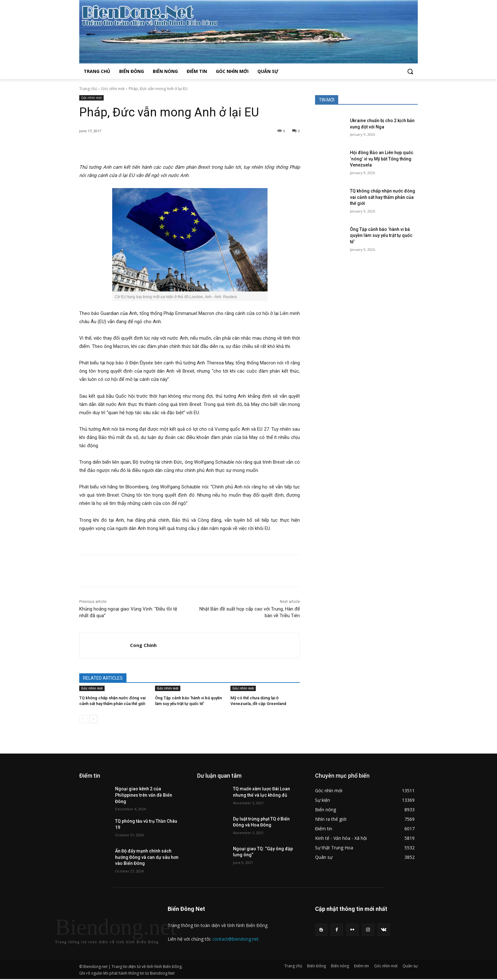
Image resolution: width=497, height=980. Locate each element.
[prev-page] (83, 719)
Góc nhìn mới (113, 89)
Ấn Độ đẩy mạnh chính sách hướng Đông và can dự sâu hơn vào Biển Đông (147, 857)
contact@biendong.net (236, 939)
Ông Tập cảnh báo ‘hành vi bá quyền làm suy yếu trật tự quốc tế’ (381, 235)
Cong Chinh (143, 645)
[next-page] (93, 719)
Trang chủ (88, 89)
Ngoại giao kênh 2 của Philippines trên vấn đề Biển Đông (144, 795)
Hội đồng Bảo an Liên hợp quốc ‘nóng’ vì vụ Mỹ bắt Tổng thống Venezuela (382, 159)
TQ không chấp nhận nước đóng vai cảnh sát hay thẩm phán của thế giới (383, 197)
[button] (410, 71)
